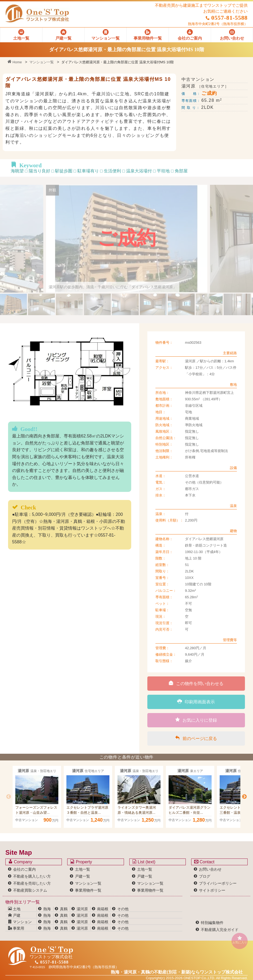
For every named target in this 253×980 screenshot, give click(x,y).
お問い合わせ (210, 869)
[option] (37, 797)
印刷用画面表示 (196, 701)
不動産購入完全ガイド (220, 930)
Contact (204, 862)
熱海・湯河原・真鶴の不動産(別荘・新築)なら (177, 972)
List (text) (144, 862)
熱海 (47, 909)
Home (15, 62)
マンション (20, 922)
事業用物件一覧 (88, 890)
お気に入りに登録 (196, 720)
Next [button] (244, 797)
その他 (123, 909)
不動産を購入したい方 (32, 876)
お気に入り (240, 940)
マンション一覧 (42, 62)
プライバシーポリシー (218, 883)
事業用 (16, 928)
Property (81, 862)
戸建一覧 (83, 876)
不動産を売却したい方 (32, 883)
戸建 (14, 915)
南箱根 (103, 909)
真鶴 (64, 909)
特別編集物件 (212, 923)
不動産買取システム (30, 890)
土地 (14, 909)
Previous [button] (9, 797)
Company (20, 862)
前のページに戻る (196, 738)
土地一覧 (83, 869)
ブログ (205, 876)
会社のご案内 (24, 869)
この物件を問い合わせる (196, 683)
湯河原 (82, 909)
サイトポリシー (212, 890)
